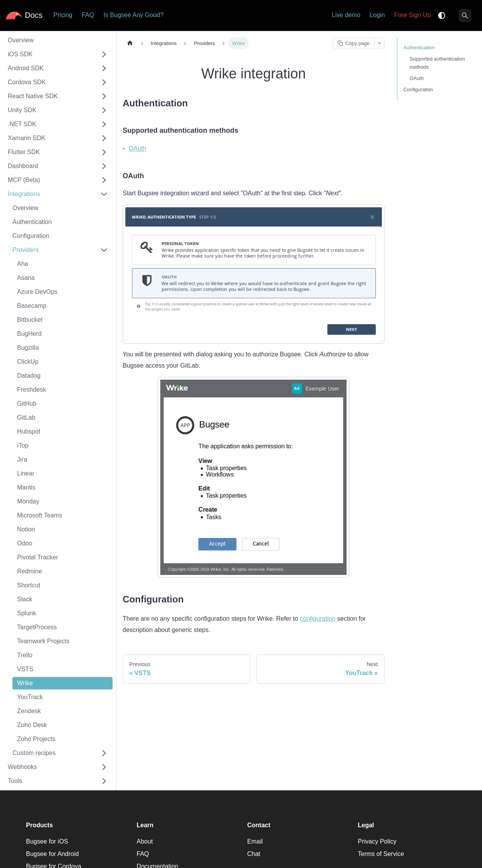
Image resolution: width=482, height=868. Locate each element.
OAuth (138, 148)
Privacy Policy (377, 841)
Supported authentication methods (437, 63)
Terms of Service (381, 854)
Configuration (418, 89)
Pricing (63, 15)
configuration (318, 619)
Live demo (346, 15)
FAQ (88, 15)
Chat (254, 854)
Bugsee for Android (52, 854)
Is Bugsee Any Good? (134, 15)
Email (255, 841)
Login (377, 15)
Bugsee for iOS (47, 841)
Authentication (419, 48)
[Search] (465, 16)
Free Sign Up (413, 15)
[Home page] (130, 43)
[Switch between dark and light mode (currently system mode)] (442, 16)
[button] (58, 54)
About (145, 841)
